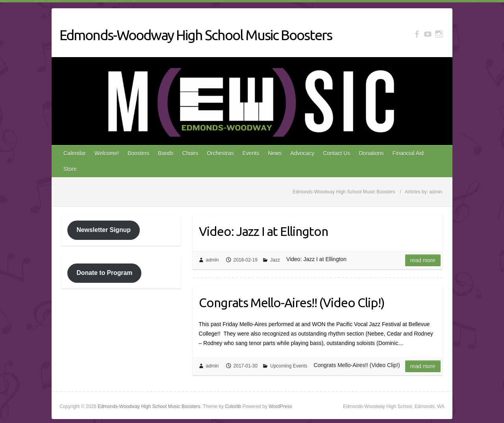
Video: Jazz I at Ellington (263, 231)
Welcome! (107, 153)
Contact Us (336, 153)
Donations (371, 153)
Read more (423, 260)
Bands (166, 153)
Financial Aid (408, 153)
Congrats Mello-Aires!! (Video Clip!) (292, 302)
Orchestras (220, 153)
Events (251, 153)
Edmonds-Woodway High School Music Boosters (196, 35)
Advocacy (303, 153)
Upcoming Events (289, 366)
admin (212, 260)
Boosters (138, 153)
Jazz (275, 260)
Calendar (75, 153)
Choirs (190, 153)
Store (70, 169)
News (275, 153)
